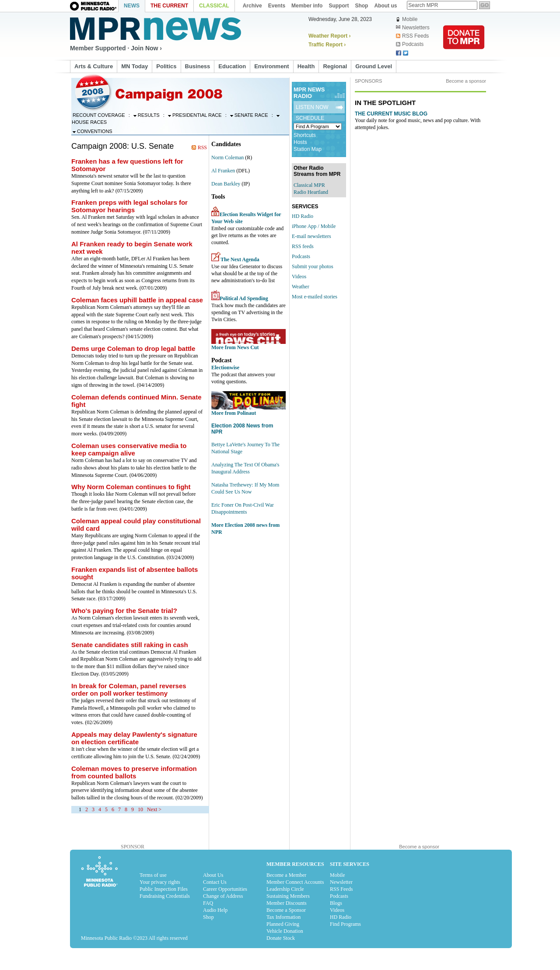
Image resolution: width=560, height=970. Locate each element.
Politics (166, 66)
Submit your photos (313, 266)
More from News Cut (235, 347)
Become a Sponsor (286, 910)
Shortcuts (305, 135)
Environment (271, 66)
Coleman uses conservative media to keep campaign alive (129, 449)
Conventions (93, 131)
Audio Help (215, 910)
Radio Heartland (311, 192)
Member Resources (295, 864)
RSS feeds (303, 246)
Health (306, 66)
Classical (214, 6)
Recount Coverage (99, 115)
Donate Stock (281, 938)
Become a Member (286, 875)
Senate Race (249, 115)
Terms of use (153, 875)
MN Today (135, 66)
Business (198, 66)
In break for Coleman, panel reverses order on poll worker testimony (129, 690)
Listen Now (312, 107)
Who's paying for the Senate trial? (124, 611)
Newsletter (341, 882)
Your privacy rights (160, 882)
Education (232, 66)
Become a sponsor (466, 81)
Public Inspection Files (164, 889)
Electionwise (225, 368)
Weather (301, 287)
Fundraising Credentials (165, 896)
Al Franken (223, 171)
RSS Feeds (412, 36)
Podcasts (410, 44)
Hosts (300, 142)
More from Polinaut (234, 413)
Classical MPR (309, 185)
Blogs (336, 903)
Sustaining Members (288, 896)
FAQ (208, 903)
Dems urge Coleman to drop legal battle (133, 348)
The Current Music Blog (391, 114)
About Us (213, 875)
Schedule (310, 118)
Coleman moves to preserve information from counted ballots (134, 772)
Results (147, 115)
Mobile (407, 19)
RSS (202, 147)
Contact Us (215, 882)
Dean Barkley (226, 184)
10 (140, 809)
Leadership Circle (285, 889)
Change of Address (223, 896)
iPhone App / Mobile (314, 226)
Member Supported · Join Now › (116, 48)
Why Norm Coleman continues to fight (131, 487)
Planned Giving (283, 924)
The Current (169, 6)
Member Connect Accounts (295, 882)
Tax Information (283, 917)
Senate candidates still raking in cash (130, 645)
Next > (154, 809)
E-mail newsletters (311, 236)
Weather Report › (329, 36)
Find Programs (345, 924)
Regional (335, 66)
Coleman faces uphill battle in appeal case (137, 300)
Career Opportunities (225, 889)
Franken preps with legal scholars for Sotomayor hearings (129, 206)
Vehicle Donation (285, 931)
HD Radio (303, 216)
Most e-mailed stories (315, 297)
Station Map (308, 149)
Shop (208, 917)
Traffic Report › (327, 45)
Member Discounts (287, 903)
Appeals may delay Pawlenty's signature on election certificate (134, 738)
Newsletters (413, 28)
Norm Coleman (227, 158)
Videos (299, 277)
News (132, 6)
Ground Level (374, 66)
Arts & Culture (94, 66)
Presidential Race (195, 115)
